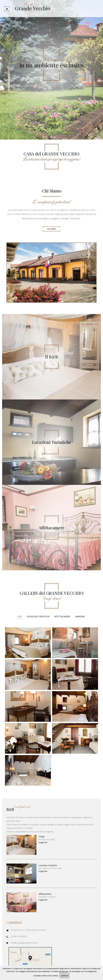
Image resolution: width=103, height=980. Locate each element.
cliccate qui (64, 971)
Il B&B (42, 837)
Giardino (80, 616)
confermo (64, 976)
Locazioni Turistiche (38, 616)
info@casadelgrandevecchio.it (24, 943)
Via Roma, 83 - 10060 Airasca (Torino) (28, 930)
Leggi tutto (43, 842)
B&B (20, 616)
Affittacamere (62, 616)
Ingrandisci (28, 643)
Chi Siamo (51, 229)
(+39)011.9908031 (19, 936)
